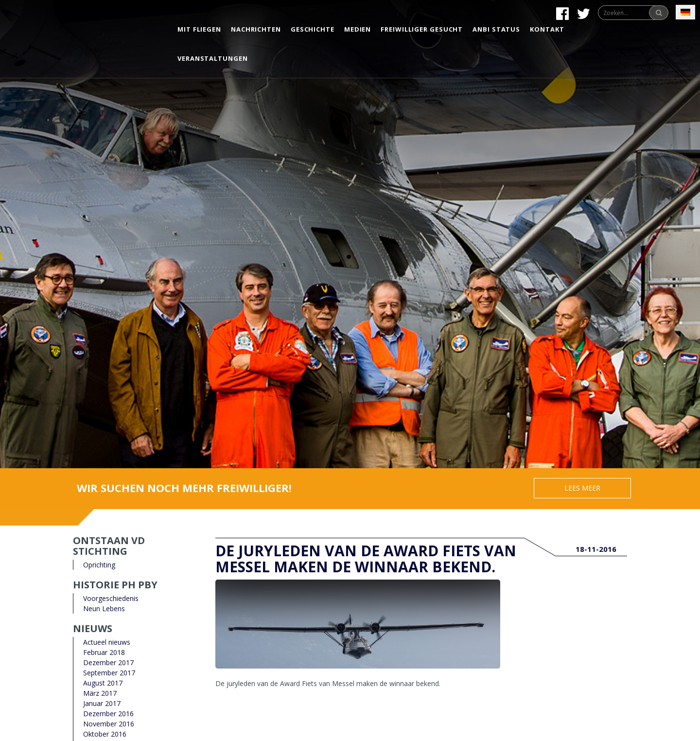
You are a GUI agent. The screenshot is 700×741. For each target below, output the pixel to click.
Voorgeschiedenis (111, 598)
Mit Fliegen (199, 29)
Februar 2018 (104, 652)
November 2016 (109, 724)
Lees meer (582, 488)
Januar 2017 (102, 703)
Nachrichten (256, 29)
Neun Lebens (104, 609)
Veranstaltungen (213, 58)
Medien (358, 29)
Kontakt (547, 29)
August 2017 (103, 683)
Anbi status (496, 29)
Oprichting (99, 565)
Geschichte (313, 29)
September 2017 (109, 673)
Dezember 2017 (108, 662)
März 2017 (100, 693)
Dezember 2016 (108, 714)
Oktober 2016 (105, 734)
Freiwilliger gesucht (422, 29)
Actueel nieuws (107, 642)
